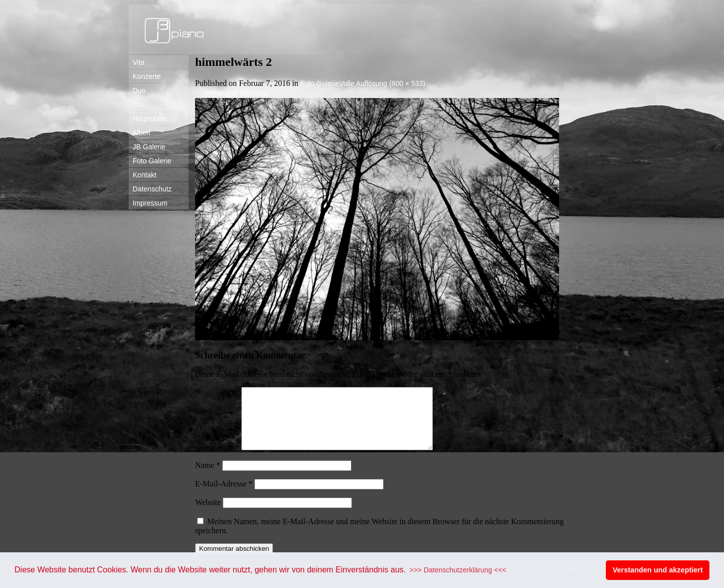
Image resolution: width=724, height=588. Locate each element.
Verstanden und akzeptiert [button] (658, 570)
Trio (137, 105)
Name (208, 477)
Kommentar (217, 460)
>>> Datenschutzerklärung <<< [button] (458, 570)
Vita (137, 62)
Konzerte (145, 76)
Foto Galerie (150, 161)
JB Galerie (147, 147)
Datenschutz (150, 189)
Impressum (148, 203)
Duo (137, 90)
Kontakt (143, 175)
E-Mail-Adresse (224, 496)
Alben (140, 133)
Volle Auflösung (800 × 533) (382, 83)
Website (208, 514)
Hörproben (147, 119)
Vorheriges (216, 93)
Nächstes (259, 93)
